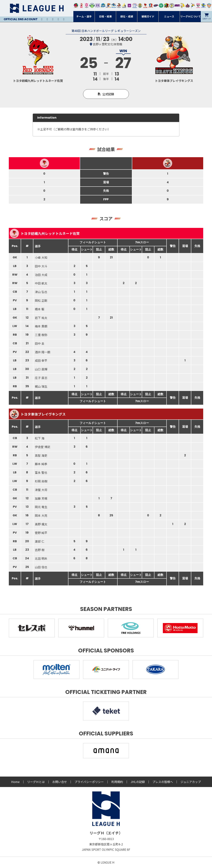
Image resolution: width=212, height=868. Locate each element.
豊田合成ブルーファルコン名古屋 (108, 6)
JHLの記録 (138, 782)
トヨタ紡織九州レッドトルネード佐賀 (45, 233)
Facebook (58, 19)
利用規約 (117, 782)
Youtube (53, 19)
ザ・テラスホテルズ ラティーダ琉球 (209, 6)
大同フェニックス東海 (114, 6)
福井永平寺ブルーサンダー (103, 6)
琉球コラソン (151, 6)
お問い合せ (60, 782)
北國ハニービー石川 (161, 6)
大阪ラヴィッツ (182, 6)
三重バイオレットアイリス (177, 6)
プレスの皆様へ (163, 782)
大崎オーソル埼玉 (81, 6)
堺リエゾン (129, 6)
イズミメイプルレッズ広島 (188, 6)
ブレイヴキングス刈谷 (119, 6)
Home (15, 782)
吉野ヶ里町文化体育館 (107, 44)
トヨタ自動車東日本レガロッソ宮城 (76, 6)
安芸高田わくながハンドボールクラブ (135, 6)
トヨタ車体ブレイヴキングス (38, 414)
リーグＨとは (36, 782)
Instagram (47, 19)
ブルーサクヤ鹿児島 (203, 6)
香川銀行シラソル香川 (193, 6)
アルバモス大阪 (124, 6)
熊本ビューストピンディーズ (198, 6)
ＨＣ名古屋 (172, 6)
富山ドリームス (98, 6)
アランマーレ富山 (156, 6)
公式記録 (108, 94)
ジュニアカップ (191, 782)
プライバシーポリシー (89, 782)
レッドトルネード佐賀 (145, 6)
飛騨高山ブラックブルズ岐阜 (166, 6)
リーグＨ (37, 8)
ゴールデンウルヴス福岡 (140, 6)
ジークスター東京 (87, 6)
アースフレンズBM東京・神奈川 (92, 6)
